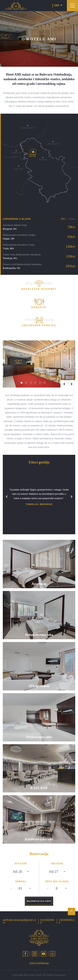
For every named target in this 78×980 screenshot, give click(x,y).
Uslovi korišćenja (39, 963)
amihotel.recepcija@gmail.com (19, 921)
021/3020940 (47, 921)
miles (72, 219)
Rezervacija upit (39, 901)
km (63, 219)
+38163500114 (67, 921)
